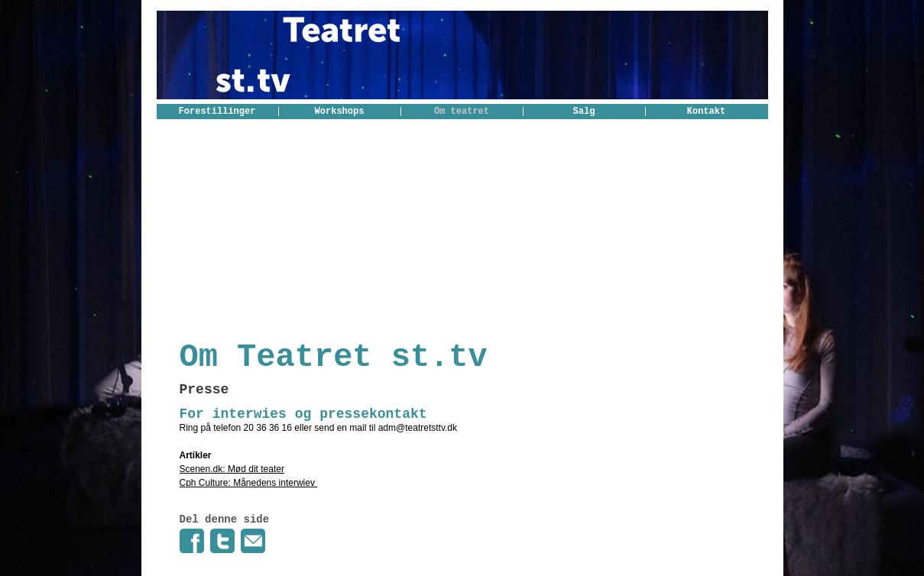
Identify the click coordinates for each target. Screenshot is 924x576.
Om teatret (462, 112)
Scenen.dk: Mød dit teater (232, 469)
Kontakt (706, 112)
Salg (584, 112)
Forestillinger (217, 112)
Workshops (340, 112)
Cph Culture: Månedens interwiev (249, 483)
